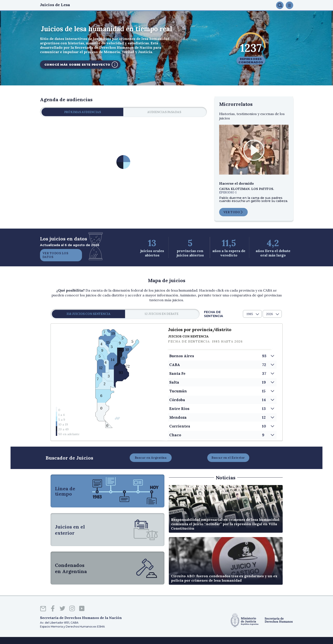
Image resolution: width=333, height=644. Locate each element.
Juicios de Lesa (55, 5)
